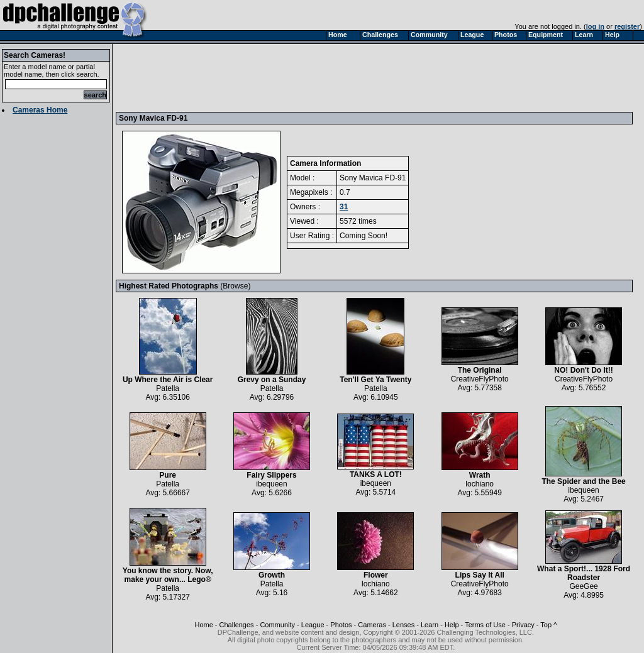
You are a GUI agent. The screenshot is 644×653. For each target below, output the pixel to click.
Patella (168, 388)
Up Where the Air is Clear (168, 376)
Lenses (403, 625)
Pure (168, 472)
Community (277, 625)
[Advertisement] (348, 77)
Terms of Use (485, 625)
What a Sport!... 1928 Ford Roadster (584, 570)
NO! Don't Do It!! (584, 367)
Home (203, 625)
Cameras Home (40, 110)
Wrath (480, 472)
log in (595, 26)
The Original (480, 367)
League (313, 625)
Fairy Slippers (272, 472)
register (627, 26)
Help (452, 625)
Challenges (237, 625)
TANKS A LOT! (375, 471)
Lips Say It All (480, 572)
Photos (341, 625)
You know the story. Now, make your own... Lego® (168, 572)
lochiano (480, 484)
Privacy (523, 625)
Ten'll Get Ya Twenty (375, 376)
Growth (272, 572)
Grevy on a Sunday (272, 376)
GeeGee (583, 586)
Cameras (372, 625)
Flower (375, 572)
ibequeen (271, 484)
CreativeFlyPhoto (480, 379)
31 (344, 207)
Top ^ (548, 625)
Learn (430, 625)
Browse (235, 286)
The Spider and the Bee (583, 478)
